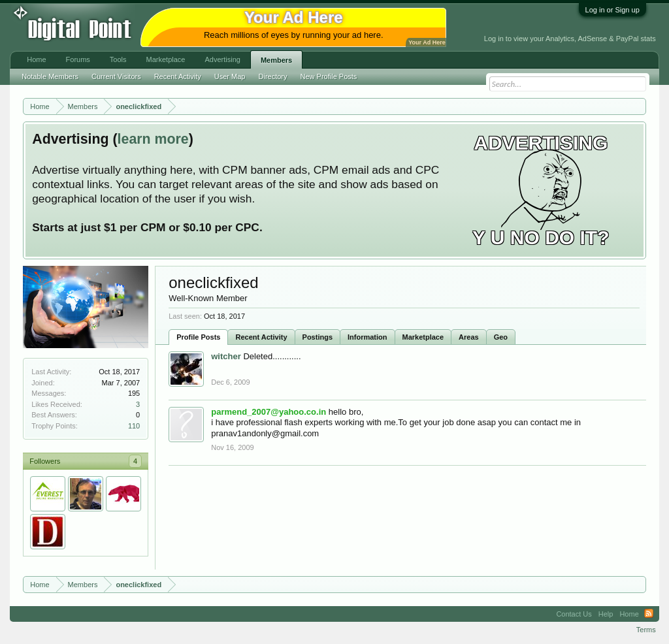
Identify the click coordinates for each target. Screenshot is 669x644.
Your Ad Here (427, 42)
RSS (649, 614)
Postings (318, 337)
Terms (646, 630)
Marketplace (423, 337)
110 (134, 426)
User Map (230, 76)
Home (36, 59)
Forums (78, 59)
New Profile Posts (329, 76)
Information (367, 337)
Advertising (222, 59)
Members (276, 60)
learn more (153, 139)
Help (606, 614)
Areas (469, 337)
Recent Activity (261, 337)
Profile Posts (198, 337)
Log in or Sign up (612, 10)
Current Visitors (116, 76)
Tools (118, 59)
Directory (273, 76)
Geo (501, 337)
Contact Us (574, 614)
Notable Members (50, 76)
